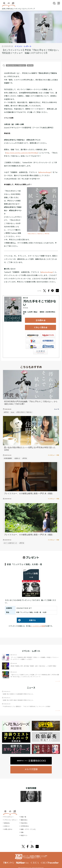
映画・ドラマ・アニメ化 (30, 826)
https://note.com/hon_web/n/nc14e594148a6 (22, 153)
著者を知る (25, 817)
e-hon (33, 343)
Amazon (33, 332)
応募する (26, 617)
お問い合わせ (8, 826)
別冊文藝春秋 (42, 839)
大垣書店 (40, 349)
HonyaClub (48, 343)
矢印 (57, 678)
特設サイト (25, 833)
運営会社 (7, 820)
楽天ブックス (48, 332)
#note (13, 409)
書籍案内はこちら (31, 758)
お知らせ (7, 823)
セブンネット (33, 338)
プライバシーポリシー (11, 817)
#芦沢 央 (6, 409)
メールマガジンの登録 (38, 623)
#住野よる (17, 455)
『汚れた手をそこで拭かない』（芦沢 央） (39, 234)
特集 (23, 829)
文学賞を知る (26, 823)
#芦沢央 (25, 455)
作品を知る (25, 820)
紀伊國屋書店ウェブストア (48, 338)
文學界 (18, 839)
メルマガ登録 (31, 766)
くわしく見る (39, 326)
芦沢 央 (30, 65)
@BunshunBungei (45, 172)
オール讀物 (29, 839)
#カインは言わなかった (10, 540)
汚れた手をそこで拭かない (16, 65)
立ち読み (39, 319)
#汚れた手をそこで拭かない (24, 409)
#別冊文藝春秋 (8, 455)
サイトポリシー (9, 814)
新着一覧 (25, 814)
